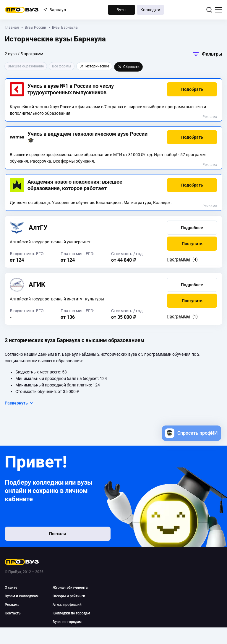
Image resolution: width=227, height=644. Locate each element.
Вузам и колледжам (22, 596)
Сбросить (128, 67)
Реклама (210, 117)
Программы (178, 259)
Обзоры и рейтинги (69, 596)
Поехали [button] (43, 535)
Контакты (13, 613)
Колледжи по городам (71, 613)
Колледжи (150, 10)
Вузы (121, 10)
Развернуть (19, 403)
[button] (192, 89)
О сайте (11, 588)
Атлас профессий (67, 605)
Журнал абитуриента (70, 588)
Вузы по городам (67, 622)
